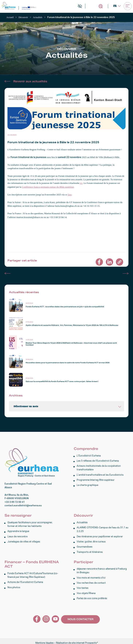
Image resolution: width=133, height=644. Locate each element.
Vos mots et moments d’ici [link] (91, 575)
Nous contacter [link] (81, 616)
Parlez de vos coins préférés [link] (92, 595)
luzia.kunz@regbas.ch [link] (65, 205)
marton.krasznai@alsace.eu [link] (29, 216)
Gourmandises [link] (85, 545)
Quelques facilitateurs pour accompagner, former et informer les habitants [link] (30, 523)
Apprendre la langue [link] (18, 530)
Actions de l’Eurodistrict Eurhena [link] (25, 580)
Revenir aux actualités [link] (30, 81)
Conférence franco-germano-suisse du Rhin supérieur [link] (47, 187)
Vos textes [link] (83, 585)
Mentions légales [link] (44, 639)
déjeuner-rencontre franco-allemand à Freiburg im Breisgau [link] (102, 568)
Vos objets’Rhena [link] (86, 590)
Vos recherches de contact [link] (91, 580)
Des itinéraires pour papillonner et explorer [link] (100, 535)
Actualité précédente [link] (7, 273)
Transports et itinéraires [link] (90, 550)
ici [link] (81, 183)
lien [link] (70, 194)
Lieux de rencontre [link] (17, 535)
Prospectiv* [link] (91, 639)
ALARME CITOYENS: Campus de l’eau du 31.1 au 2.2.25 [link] (102, 528)
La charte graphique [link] (87, 483)
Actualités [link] (82, 521)
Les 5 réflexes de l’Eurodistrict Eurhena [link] (98, 460)
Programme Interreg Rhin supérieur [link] (96, 478)
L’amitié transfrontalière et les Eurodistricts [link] (100, 473)
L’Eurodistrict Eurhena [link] (89, 455)
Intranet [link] (100, 6)
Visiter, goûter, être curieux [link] (91, 540)
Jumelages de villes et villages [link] (24, 540)
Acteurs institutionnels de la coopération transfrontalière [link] (99, 466)
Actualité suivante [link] (126, 273)
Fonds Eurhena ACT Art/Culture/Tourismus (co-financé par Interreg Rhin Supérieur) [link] (33, 573)
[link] (9, 6)
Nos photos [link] (14, 585)
